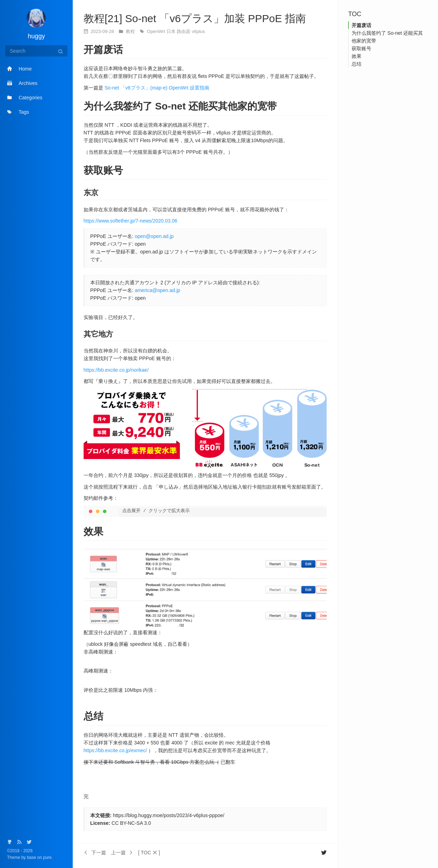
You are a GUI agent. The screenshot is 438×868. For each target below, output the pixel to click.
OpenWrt (156, 31)
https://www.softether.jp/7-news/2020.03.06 (130, 221)
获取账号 (361, 48)
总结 (357, 64)
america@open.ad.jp (158, 290)
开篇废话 (361, 25)
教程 (131, 31)
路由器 (184, 31)
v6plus (198, 31)
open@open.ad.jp (154, 236)
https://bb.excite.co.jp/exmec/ (115, 750)
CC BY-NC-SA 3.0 (131, 823)
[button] (149, 853)
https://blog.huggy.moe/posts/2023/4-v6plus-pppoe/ (168, 815)
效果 (357, 56)
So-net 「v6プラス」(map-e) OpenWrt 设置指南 (157, 88)
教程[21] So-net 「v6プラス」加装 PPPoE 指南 (195, 18)
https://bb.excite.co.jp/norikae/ (116, 370)
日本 (172, 31)
